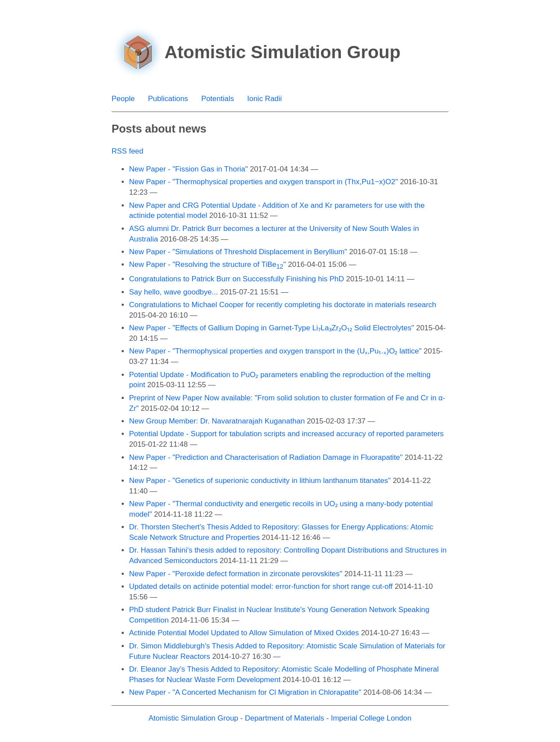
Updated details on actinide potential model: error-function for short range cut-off (261, 586)
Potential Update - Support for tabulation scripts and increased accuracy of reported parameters (286, 434)
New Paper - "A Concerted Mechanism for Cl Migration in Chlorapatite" (245, 692)
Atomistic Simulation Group (194, 718)
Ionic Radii (264, 99)
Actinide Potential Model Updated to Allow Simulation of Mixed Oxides (244, 633)
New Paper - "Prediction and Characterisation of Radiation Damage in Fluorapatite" (266, 457)
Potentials (218, 99)
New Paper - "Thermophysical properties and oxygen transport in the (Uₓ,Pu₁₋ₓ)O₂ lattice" (275, 351)
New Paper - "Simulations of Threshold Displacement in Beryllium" (238, 252)
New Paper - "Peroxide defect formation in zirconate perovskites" (236, 574)
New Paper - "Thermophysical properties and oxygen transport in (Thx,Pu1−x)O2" (263, 182)
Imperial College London (371, 718)
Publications (168, 99)
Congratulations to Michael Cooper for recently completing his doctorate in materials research (283, 305)
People (123, 99)
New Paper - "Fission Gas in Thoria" (189, 169)
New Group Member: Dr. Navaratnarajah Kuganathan (217, 421)
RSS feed (128, 151)
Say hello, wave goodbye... (173, 292)
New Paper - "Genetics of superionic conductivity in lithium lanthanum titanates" (260, 481)
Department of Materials (285, 718)
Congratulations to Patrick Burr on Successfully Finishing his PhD (236, 279)
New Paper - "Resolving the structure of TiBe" (208, 264)
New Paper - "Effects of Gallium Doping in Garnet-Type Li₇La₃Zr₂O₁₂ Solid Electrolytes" (271, 328)
